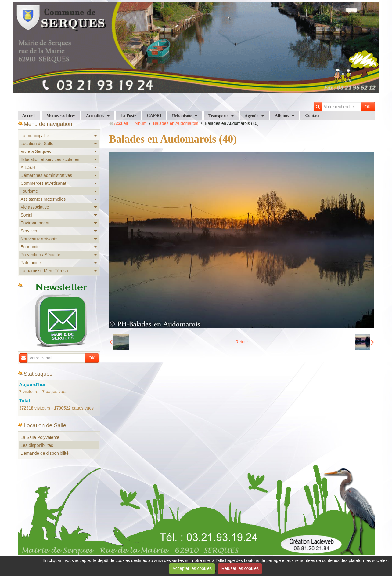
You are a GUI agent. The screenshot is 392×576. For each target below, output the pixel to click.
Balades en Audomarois (176, 123)
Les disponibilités (37, 445)
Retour (242, 342)
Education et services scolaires (50, 159)
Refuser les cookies (240, 568)
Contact (312, 116)
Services (29, 231)
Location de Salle (37, 144)
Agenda (252, 116)
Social (27, 215)
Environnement (35, 223)
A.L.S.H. (29, 167)
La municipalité (35, 136)
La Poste (128, 116)
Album (140, 123)
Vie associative (35, 207)
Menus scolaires (61, 116)
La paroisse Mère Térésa (44, 271)
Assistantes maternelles (43, 199)
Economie (30, 247)
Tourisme (29, 191)
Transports (218, 116)
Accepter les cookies (192, 568)
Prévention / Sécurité (41, 255)
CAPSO (154, 116)
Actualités (95, 116)
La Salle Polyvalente (40, 437)
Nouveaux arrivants (39, 239)
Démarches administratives (47, 175)
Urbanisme (182, 116)
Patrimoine (31, 263)
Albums (282, 116)
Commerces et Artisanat (43, 183)
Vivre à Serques (36, 151)
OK (368, 107)
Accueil (29, 116)
